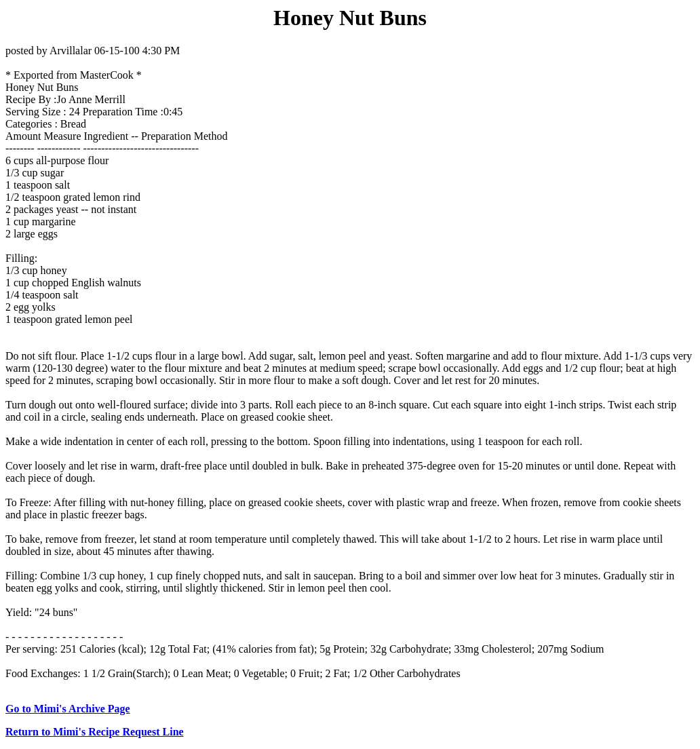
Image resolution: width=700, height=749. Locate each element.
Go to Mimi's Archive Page (68, 709)
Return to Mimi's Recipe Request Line (95, 732)
